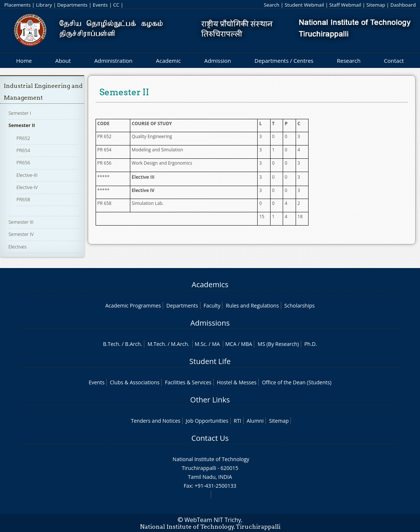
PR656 (23, 162)
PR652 (23, 138)
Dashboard (403, 5)
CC (116, 5)
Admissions (210, 323)
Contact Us (210, 438)
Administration (113, 61)
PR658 (23, 199)
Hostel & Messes (237, 382)
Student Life (210, 361)
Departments (72, 5)
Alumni (255, 421)
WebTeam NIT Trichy (213, 520)
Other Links (210, 400)
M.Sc (200, 344)
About (63, 61)
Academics (210, 284)
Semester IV (21, 234)
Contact (394, 61)
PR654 (23, 150)
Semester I (20, 113)
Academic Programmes (133, 306)
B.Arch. (134, 344)
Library (44, 5)
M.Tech (156, 344)
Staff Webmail (345, 5)
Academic (168, 61)
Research (349, 61)
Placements (17, 5)
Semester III (21, 222)
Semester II (22, 125)
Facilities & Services (188, 382)
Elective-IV (27, 187)
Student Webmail (304, 5)
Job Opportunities (207, 421)
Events (100, 5)
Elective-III (27, 175)
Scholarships (299, 306)
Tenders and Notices (156, 421)
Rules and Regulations (252, 306)
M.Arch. (180, 344)
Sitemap (376, 5)
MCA (231, 344)
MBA (247, 344)
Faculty (212, 306)
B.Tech (111, 344)
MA (216, 344)
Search (272, 5)
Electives (18, 247)
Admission (218, 61)
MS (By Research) (278, 344)
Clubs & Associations (135, 382)
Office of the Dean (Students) (297, 382)
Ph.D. (311, 344)
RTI (237, 421)
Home (24, 61)
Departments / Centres (284, 61)
